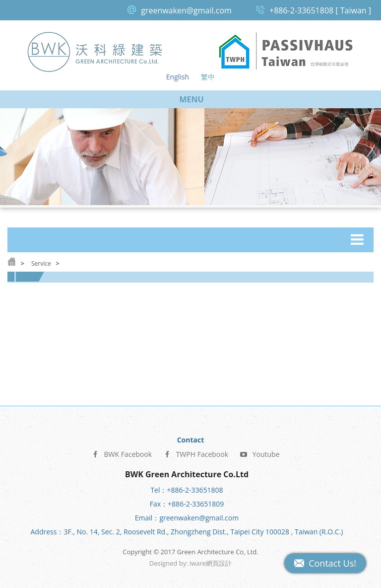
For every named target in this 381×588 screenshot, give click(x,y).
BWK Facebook (122, 451)
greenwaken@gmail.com (186, 10)
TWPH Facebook (196, 451)
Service (41, 263)
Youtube (260, 451)
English (178, 77)
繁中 (208, 77)
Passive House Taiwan (286, 51)
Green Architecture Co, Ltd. (95, 51)
